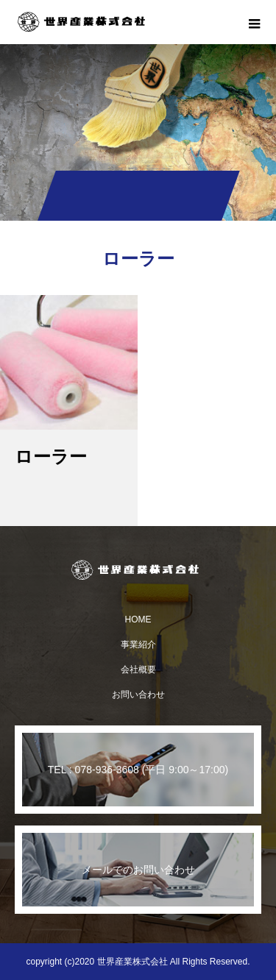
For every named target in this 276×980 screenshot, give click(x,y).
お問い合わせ (138, 695)
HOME (138, 619)
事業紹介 (138, 645)
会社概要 (138, 670)
